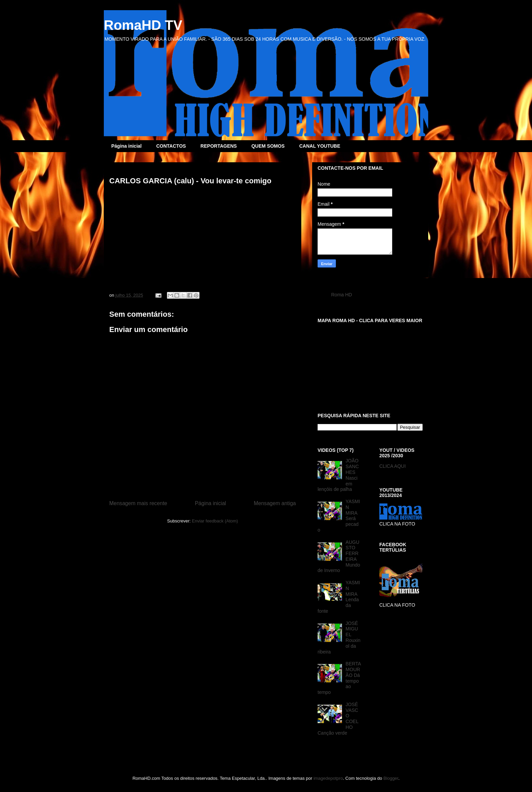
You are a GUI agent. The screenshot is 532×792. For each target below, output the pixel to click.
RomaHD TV (143, 25)
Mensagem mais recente (138, 503)
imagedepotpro (328, 778)
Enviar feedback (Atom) (215, 521)
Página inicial (126, 146)
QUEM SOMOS (268, 146)
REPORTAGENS (219, 146)
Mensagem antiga (275, 503)
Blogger (391, 778)
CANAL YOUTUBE (320, 146)
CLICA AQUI (393, 466)
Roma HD (341, 295)
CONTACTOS (171, 146)
